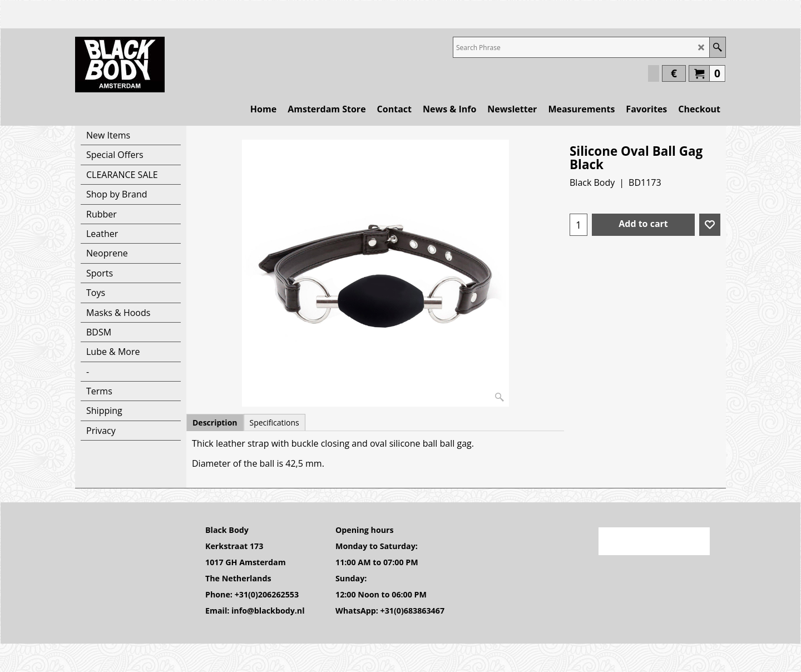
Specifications (275, 423)
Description (215, 423)
